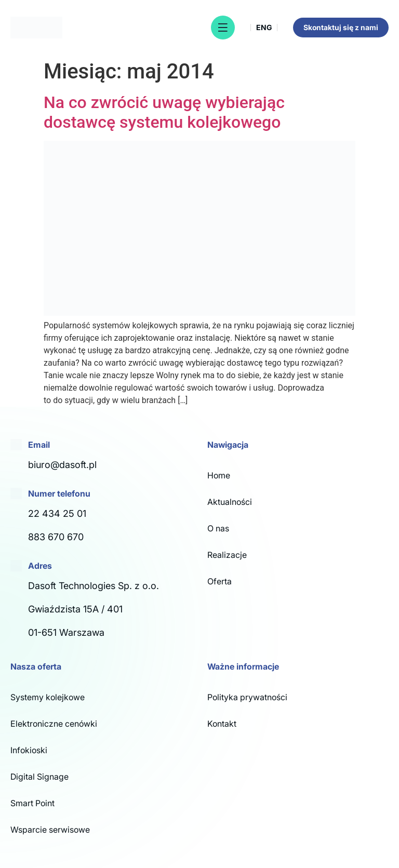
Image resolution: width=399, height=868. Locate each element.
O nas (218, 528)
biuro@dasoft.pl (62, 465)
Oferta (220, 581)
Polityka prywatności (247, 697)
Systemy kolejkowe (48, 697)
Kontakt (222, 724)
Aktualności (230, 502)
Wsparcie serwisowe (50, 830)
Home (219, 475)
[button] (223, 28)
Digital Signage (39, 777)
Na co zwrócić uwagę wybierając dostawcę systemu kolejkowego (164, 112)
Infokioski (29, 750)
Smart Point (32, 803)
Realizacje (227, 555)
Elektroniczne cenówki (54, 724)
